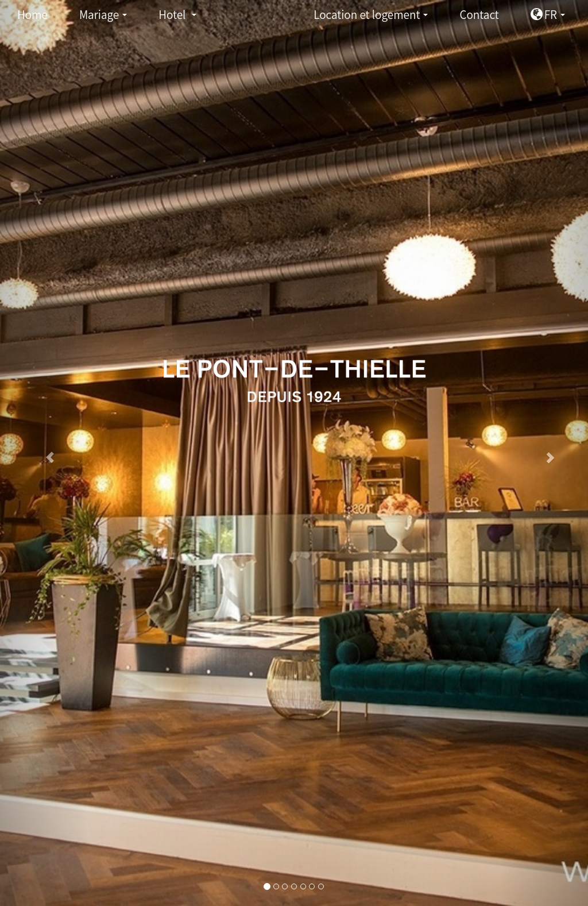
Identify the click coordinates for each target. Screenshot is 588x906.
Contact (479, 14)
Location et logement (374, 18)
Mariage (107, 18)
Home (32, 14)
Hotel (181, 18)
